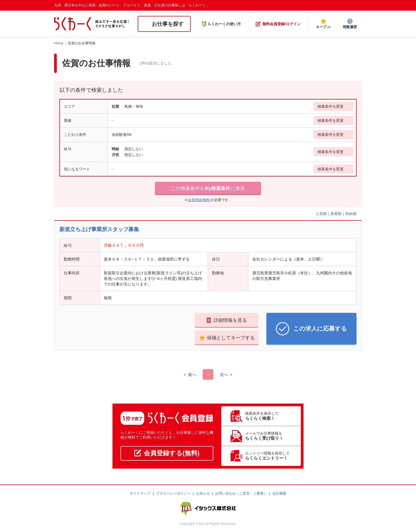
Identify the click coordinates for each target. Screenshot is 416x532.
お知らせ (203, 493)
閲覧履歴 (350, 24)
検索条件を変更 (331, 106)
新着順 (336, 214)
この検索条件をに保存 (208, 188)
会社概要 (279, 493)
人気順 (321, 214)
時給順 (351, 214)
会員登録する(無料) (167, 453)
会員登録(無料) (199, 200)
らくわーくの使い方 (221, 24)
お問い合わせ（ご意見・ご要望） (241, 493)
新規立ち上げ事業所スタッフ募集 (99, 229)
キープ (323, 24)
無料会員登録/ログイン (278, 24)
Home (59, 43)
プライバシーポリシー (173, 493)
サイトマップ (140, 493)
